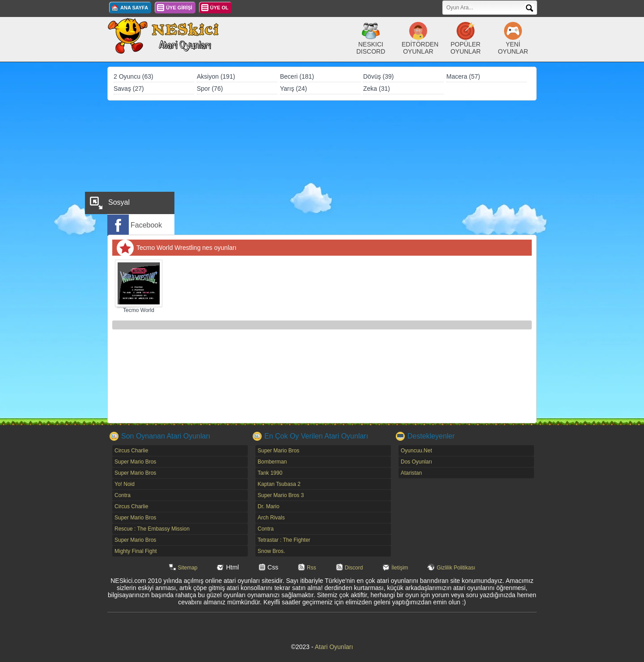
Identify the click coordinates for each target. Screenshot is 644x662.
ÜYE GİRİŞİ (179, 8)
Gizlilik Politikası (456, 568)
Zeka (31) (377, 89)
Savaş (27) (129, 89)
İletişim (400, 568)
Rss (311, 568)
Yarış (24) (293, 89)
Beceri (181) (297, 76)
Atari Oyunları (334, 647)
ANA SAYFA (134, 8)
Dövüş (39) (378, 76)
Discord (354, 568)
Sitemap (188, 568)
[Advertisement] (322, 168)
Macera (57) (463, 76)
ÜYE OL (219, 8)
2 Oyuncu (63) (133, 76)
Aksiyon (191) (216, 76)
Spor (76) (210, 89)
